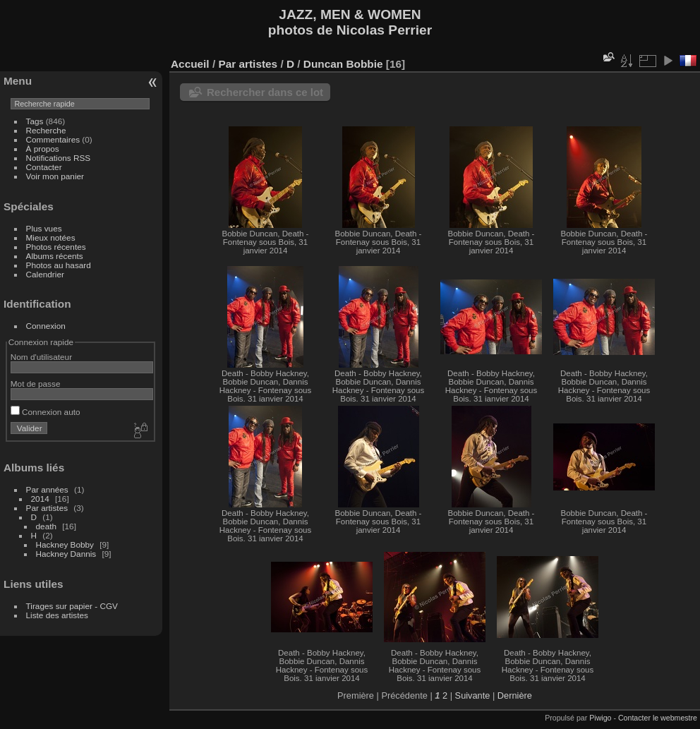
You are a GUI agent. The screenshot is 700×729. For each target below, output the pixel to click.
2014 (40, 499)
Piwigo (600, 718)
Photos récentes (56, 247)
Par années (47, 489)
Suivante (473, 695)
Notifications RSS (59, 158)
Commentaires (53, 139)
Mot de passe (36, 384)
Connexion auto (46, 412)
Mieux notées (51, 237)
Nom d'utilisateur (41, 357)
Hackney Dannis (66, 554)
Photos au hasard (59, 265)
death (46, 526)
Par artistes (47, 508)
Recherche (46, 130)
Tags (35, 121)
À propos (43, 149)
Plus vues (44, 228)
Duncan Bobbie (343, 64)
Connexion (46, 326)
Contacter (44, 167)
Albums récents (55, 256)
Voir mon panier (55, 176)
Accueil (190, 64)
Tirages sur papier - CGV (72, 606)
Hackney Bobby (65, 544)
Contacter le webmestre (658, 718)
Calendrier (45, 274)
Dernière (515, 695)
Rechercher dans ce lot (265, 92)
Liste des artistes (57, 615)
